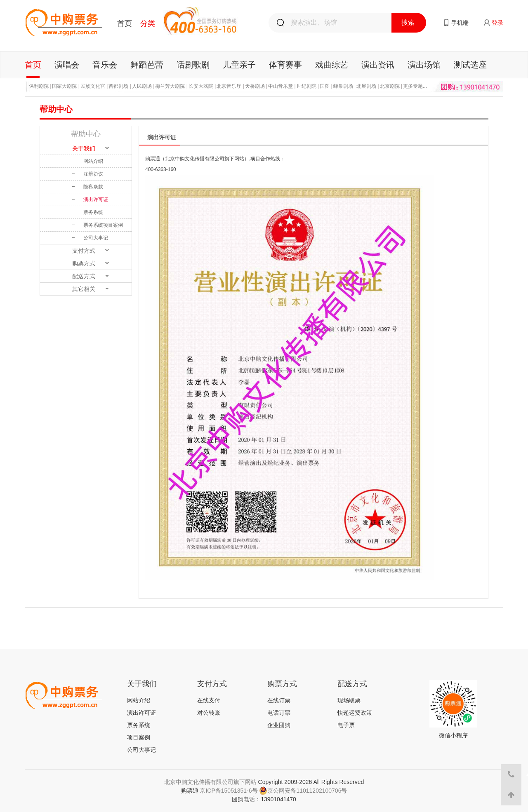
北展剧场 (366, 86)
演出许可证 (96, 199)
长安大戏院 (201, 86)
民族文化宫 (93, 86)
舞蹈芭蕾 (147, 65)
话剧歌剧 (193, 65)
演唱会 (67, 65)
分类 (148, 23)
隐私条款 (93, 187)
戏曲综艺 (332, 65)
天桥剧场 (255, 86)
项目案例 (139, 737)
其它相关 (84, 289)
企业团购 (279, 725)
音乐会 (105, 65)
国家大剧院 (64, 86)
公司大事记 (96, 238)
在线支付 (209, 700)
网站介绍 (93, 161)
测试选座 (470, 65)
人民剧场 (142, 86)
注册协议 (93, 174)
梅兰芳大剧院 (170, 86)
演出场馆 (424, 65)
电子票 (346, 725)
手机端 (460, 23)
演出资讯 (378, 65)
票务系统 (93, 212)
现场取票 (349, 700)
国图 (325, 86)
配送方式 (84, 276)
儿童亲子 (239, 65)
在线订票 (279, 700)
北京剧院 (390, 86)
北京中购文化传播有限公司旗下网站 (210, 782)
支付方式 (84, 251)
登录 (497, 23)
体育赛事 (285, 65)
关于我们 (84, 148)
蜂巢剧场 (343, 86)
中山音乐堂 (280, 86)
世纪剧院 (306, 86)
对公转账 (209, 713)
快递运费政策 (355, 713)
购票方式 (84, 263)
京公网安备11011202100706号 (303, 791)
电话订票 (279, 713)
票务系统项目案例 (103, 225)
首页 (125, 23)
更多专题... (415, 86)
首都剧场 (118, 86)
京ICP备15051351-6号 (229, 791)
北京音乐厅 (229, 86)
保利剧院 (39, 86)
